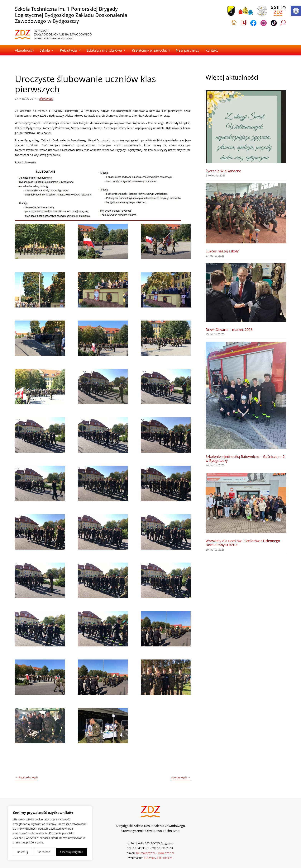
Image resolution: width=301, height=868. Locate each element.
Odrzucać (44, 852)
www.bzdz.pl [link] (166, 853)
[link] (296, 11)
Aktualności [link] (24, 50)
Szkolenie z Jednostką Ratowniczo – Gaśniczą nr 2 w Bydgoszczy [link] (245, 459)
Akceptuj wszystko (71, 852)
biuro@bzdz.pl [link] (146, 853)
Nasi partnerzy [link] (188, 50)
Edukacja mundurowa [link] (104, 50)
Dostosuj (22, 852)
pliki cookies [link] (165, 858)
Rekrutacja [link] (68, 50)
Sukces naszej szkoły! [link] (223, 251)
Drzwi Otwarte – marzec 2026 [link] (229, 330)
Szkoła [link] (45, 50)
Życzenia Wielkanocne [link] (223, 171)
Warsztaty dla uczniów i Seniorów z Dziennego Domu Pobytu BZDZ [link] (243, 543)
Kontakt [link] (212, 50)
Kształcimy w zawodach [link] (151, 50)
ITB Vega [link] (150, 858)
